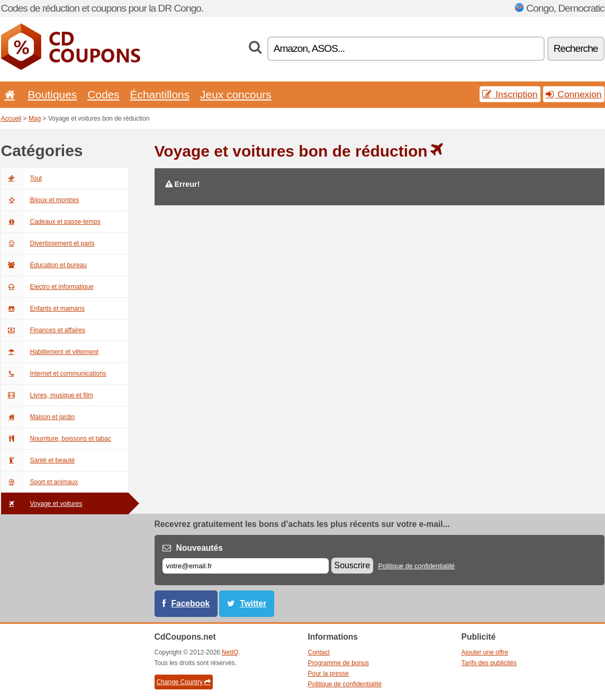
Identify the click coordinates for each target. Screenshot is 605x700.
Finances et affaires (43, 330)
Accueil (11, 119)
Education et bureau (44, 265)
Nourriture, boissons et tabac (56, 439)
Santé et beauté (38, 460)
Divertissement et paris (48, 243)
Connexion (574, 94)
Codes (103, 94)
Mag (35, 119)
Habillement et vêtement (50, 352)
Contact (319, 652)
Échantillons (160, 94)
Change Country (184, 682)
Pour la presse (328, 674)
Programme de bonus (338, 663)
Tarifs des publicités (489, 663)
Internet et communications (54, 374)
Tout (22, 178)
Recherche (576, 48)
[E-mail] (246, 566)
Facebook (191, 603)
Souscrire (353, 565)
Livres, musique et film (47, 395)
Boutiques (52, 94)
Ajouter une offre (485, 652)
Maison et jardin (38, 417)
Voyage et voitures (42, 504)
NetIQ (230, 652)
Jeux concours (236, 94)
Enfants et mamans (43, 308)
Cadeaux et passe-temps (51, 222)
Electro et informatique (47, 287)
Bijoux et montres (40, 200)
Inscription (510, 94)
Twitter (253, 603)
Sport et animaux (40, 482)
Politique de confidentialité (416, 566)
